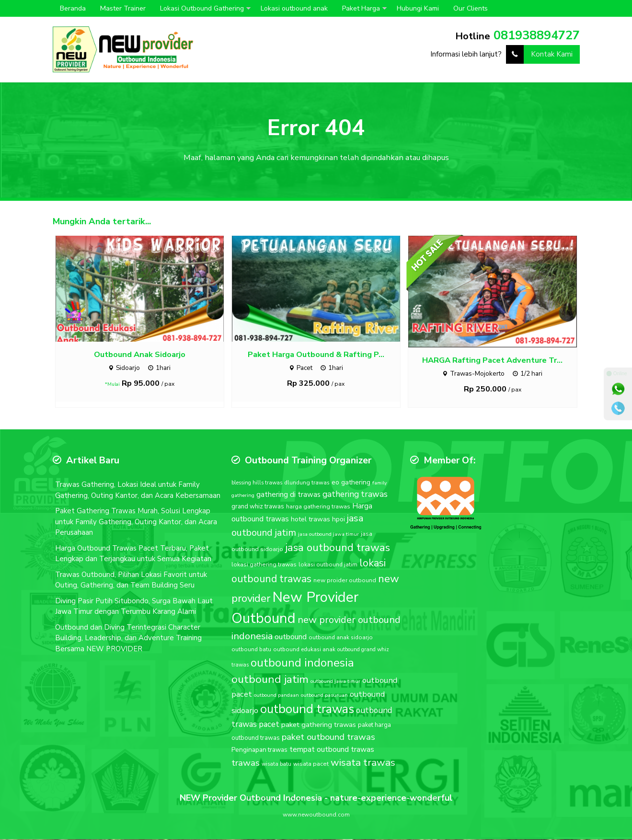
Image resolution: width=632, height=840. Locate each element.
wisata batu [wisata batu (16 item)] (276, 765)
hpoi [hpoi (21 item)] (339, 521)
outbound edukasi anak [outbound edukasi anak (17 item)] (304, 651)
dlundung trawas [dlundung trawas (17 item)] (307, 484)
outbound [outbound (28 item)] (291, 638)
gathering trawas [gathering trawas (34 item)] (355, 495)
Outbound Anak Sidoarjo (140, 355)
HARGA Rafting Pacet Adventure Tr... (492, 362)
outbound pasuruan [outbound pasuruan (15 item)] (324, 696)
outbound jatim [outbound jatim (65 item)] (270, 681)
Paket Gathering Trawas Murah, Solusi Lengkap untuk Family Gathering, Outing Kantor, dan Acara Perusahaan (136, 523)
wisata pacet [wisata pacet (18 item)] (311, 765)
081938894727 (537, 35)
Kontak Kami (539, 54)
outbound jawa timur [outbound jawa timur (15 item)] (335, 683)
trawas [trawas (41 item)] (246, 764)
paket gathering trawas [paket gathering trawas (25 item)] (319, 725)
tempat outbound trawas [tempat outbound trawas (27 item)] (332, 751)
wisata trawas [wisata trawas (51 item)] (363, 763)
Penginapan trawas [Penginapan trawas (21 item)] (259, 751)
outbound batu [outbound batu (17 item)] (251, 651)
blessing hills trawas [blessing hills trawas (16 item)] (257, 484)
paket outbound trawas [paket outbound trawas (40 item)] (328, 738)
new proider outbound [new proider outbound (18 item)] (345, 581)
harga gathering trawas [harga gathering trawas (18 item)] (318, 507)
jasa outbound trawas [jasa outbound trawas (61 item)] (338, 549)
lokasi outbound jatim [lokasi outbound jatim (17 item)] (328, 565)
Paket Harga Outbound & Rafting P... (316, 355)
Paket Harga (361, 8)
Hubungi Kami (418, 8)
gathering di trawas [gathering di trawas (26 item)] (288, 495)
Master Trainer (123, 8)
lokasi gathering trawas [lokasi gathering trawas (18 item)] (264, 565)
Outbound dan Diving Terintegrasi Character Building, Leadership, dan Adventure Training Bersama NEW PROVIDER (128, 639)
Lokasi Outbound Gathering (202, 8)
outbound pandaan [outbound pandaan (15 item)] (276, 696)
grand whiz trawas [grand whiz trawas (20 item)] (258, 507)
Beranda (73, 8)
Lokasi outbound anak (294, 8)
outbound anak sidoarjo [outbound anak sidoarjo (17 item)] (341, 638)
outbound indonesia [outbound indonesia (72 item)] (302, 664)
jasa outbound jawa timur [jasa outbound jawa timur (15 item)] (328, 535)
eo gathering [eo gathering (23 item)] (351, 484)
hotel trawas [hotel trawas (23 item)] (310, 521)
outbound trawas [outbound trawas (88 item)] (307, 710)
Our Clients (471, 8)
